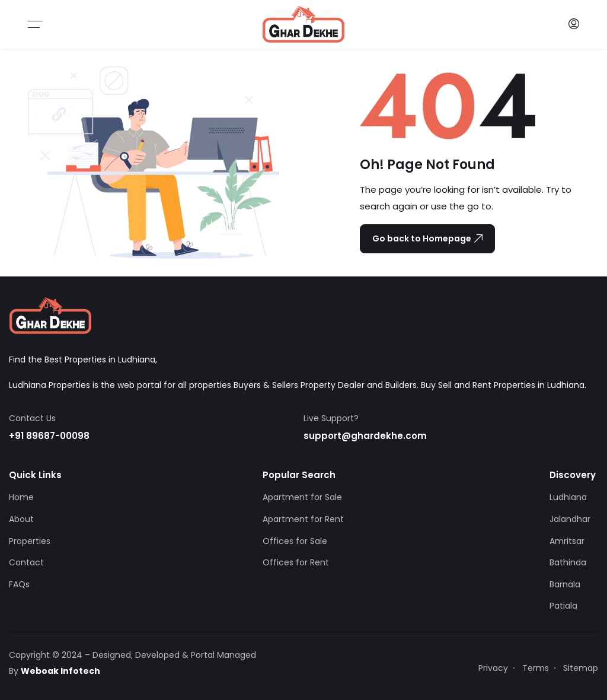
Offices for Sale (295, 541)
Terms (536, 668)
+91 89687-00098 (49, 436)
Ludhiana (568, 497)
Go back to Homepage (427, 238)
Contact (26, 562)
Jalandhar (570, 519)
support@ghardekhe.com (365, 436)
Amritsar (567, 541)
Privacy (493, 668)
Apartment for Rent (303, 519)
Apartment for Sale (302, 497)
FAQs (19, 584)
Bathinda (568, 562)
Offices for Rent (296, 562)
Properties (30, 541)
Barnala (565, 584)
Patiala (563, 606)
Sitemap (581, 668)
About (21, 519)
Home (21, 497)
